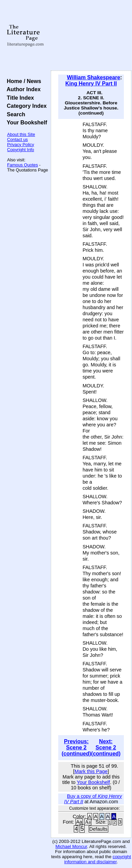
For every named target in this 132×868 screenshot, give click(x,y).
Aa (79, 822)
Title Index (19, 98)
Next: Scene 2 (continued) (106, 748)
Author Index (22, 89)
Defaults (98, 829)
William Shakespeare (94, 77)
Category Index (25, 106)
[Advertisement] (91, 36)
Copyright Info (21, 150)
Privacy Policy (21, 145)
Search (14, 114)
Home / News (23, 81)
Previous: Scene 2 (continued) (76, 748)
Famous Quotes (23, 165)
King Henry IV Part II (91, 84)
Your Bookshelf (25, 122)
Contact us (17, 139)
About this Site (21, 134)
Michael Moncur (71, 846)
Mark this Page (91, 771)
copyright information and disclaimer (98, 859)
